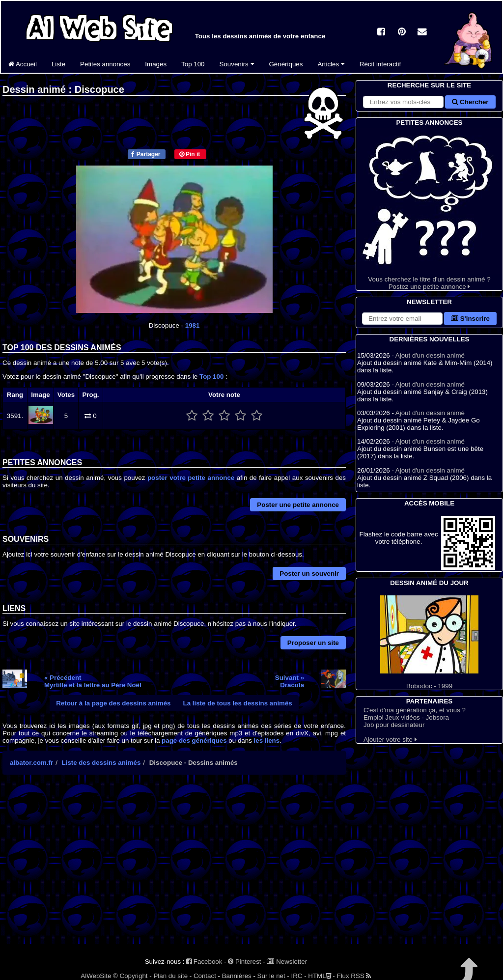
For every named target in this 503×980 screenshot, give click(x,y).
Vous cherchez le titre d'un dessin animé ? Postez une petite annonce (429, 209)
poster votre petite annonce (191, 478)
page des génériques (194, 741)
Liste (58, 64)
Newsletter (287, 962)
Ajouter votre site (390, 740)
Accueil (23, 64)
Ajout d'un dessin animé (430, 355)
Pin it (190, 154)
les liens (267, 741)
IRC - (299, 976)
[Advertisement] (174, 868)
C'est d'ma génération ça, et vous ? (415, 710)
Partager (146, 154)
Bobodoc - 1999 (429, 643)
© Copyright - (132, 976)
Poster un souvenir (309, 574)
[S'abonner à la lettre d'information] (402, 319)
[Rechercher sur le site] (403, 102)
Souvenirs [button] (237, 64)
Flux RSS (354, 976)
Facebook (204, 962)
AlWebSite (96, 976)
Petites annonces (105, 64)
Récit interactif (380, 64)
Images (156, 64)
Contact (205, 976)
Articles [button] (331, 64)
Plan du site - (172, 976)
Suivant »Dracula (290, 681)
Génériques (286, 64)
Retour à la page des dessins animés (113, 703)
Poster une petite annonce (298, 505)
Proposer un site (313, 643)
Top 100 (193, 64)
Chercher (470, 102)
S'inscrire (470, 319)
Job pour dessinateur (394, 725)
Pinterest (244, 962)
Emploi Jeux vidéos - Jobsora (406, 717)
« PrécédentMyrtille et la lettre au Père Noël (93, 681)
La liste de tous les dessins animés (238, 703)
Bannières (237, 976)
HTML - (321, 976)
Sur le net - (273, 976)
